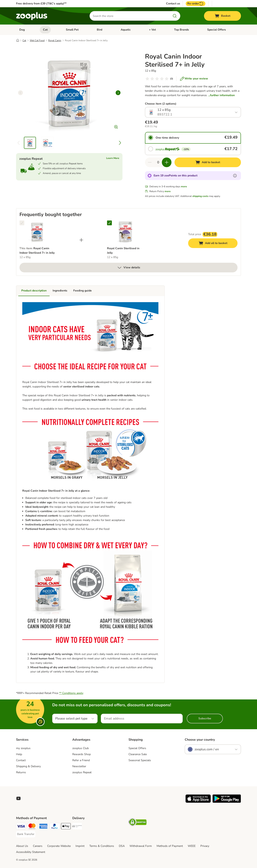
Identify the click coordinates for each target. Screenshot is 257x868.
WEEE (192, 846)
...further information (221, 95)
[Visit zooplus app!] (198, 802)
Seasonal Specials (140, 760)
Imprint (80, 846)
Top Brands (182, 30)
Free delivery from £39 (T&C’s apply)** (41, 4)
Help (19, 754)
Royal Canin (55, 40)
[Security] (138, 823)
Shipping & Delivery (28, 766)
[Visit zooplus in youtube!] (18, 798)
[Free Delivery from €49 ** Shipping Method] (77, 827)
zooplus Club (81, 748)
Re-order (196, 4)
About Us (22, 846)
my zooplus (23, 748)
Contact (21, 760)
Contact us (173, 4)
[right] (118, 93)
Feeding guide (83, 291)
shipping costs (200, 196)
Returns (21, 772)
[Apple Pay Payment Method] (66, 827)
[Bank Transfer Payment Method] (26, 834)
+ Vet (152, 30)
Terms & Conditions (102, 846)
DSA (122, 846)
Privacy (205, 846)
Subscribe (205, 718)
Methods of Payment (170, 846)
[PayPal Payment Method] (55, 827)
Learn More (113, 158)
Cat (45, 30)
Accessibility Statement (31, 852)
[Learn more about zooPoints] (235, 176)
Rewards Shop (82, 754)
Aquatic (126, 30)
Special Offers (217, 30)
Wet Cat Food (37, 40)
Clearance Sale (138, 754)
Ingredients (60, 291)
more (184, 186)
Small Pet (72, 30)
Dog (22, 30)
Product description (34, 291)
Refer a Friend (81, 760)
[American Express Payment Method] (43, 827)
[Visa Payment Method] (21, 827)
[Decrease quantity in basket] (150, 162)
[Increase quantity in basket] (167, 162)
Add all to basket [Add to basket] (217, 244)
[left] (20, 93)
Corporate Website (59, 846)
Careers (38, 846)
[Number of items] (158, 162)
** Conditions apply (71, 693)
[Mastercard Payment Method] (32, 827)
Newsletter (79, 766)
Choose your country (200, 740)
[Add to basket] (208, 162)
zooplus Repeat (82, 772)
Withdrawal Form (141, 846)
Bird (99, 30)
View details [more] (129, 268)
